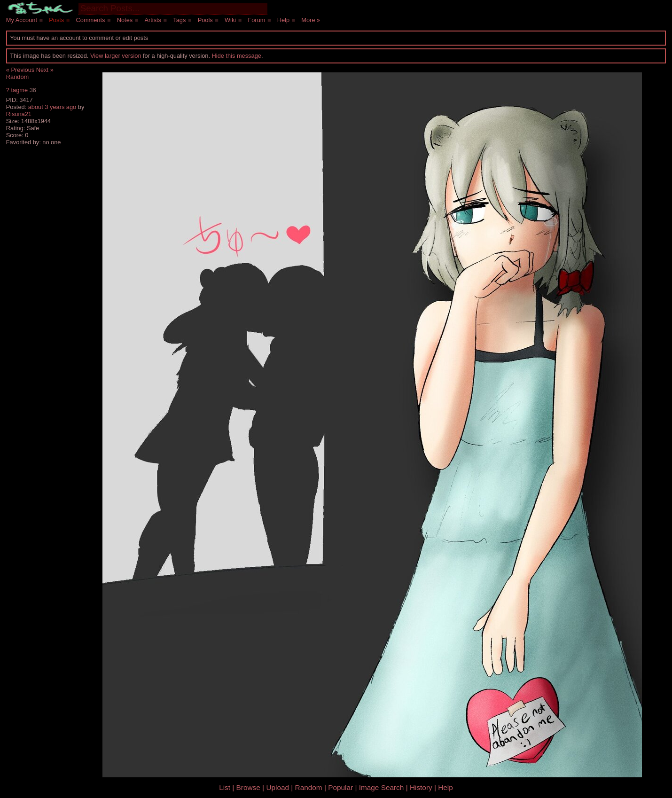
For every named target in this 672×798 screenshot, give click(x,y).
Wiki (230, 20)
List (225, 787)
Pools (205, 20)
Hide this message (237, 56)
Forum (256, 20)
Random (17, 77)
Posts (56, 20)
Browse (248, 787)
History (421, 787)
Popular (340, 787)
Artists (153, 20)
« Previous (20, 70)
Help (283, 20)
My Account (22, 20)
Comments (91, 20)
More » (311, 20)
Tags (179, 20)
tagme (19, 90)
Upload (277, 787)
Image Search (382, 787)
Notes (125, 20)
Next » (45, 70)
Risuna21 (19, 114)
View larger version (116, 56)
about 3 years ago (52, 107)
